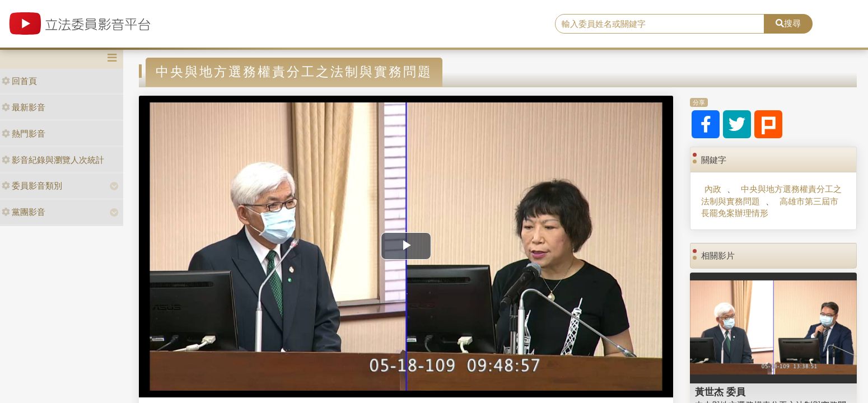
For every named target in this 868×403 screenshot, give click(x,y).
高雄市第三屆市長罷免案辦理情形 (770, 207)
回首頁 (19, 81)
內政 (713, 189)
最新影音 (24, 107)
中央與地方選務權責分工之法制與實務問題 (771, 195)
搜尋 (788, 23)
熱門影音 (24, 133)
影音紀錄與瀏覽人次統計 (53, 160)
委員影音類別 (32, 186)
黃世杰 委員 (720, 392)
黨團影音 (24, 212)
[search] (660, 24)
